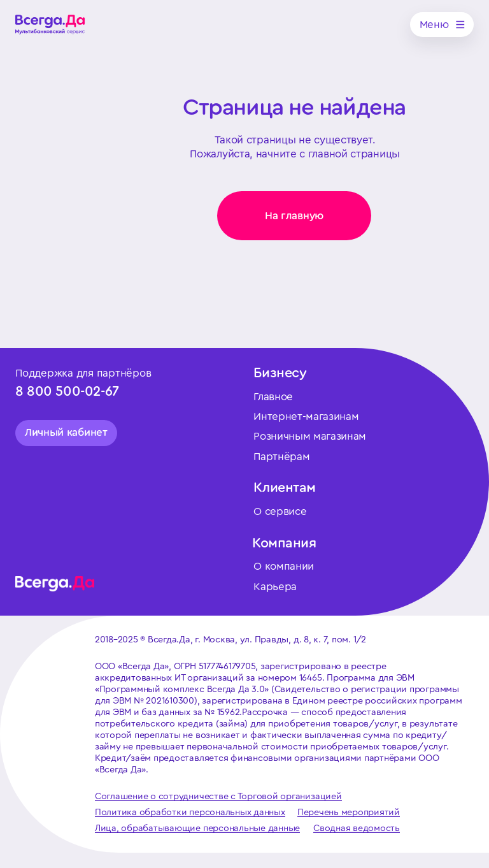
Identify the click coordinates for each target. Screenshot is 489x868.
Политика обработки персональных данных (190, 812)
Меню (434, 25)
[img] (50, 25)
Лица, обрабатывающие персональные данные (197, 828)
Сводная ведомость (357, 828)
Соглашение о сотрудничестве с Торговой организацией (218, 796)
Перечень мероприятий (349, 812)
